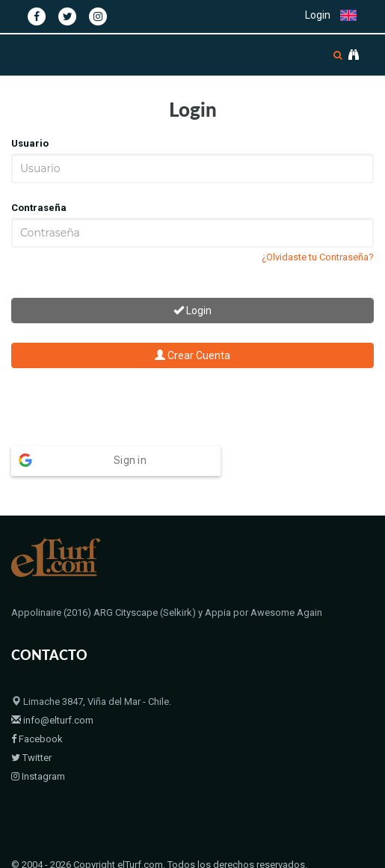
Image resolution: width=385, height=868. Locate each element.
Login (318, 15)
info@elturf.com (52, 652)
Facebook (37, 671)
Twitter (31, 690)
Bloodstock (123, 816)
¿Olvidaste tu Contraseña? (318, 257)
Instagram (38, 708)
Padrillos (67, 816)
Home (24, 816)
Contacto (179, 816)
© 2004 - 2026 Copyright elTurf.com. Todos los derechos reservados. (159, 797)
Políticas (228, 816)
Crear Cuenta (192, 355)
